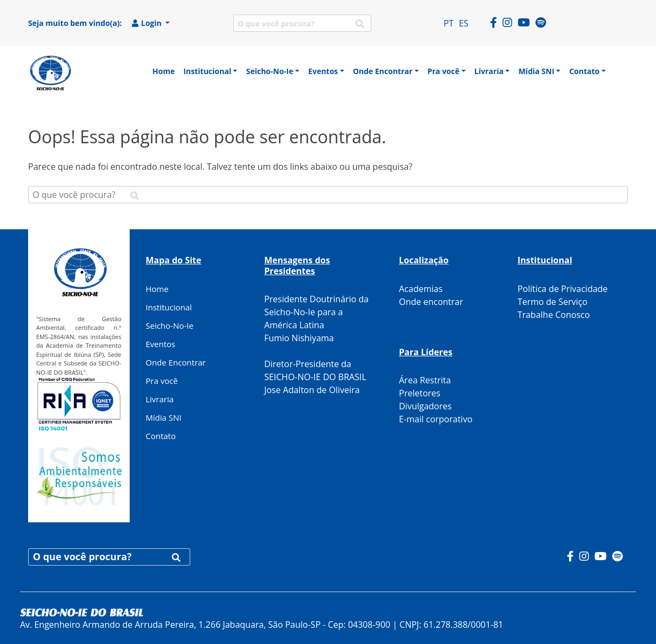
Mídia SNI (164, 417)
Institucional (169, 307)
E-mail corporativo (436, 419)
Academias (421, 289)
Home (157, 289)
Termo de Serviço (553, 302)
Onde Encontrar (176, 362)
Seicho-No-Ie (170, 326)
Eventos (161, 344)
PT (449, 23)
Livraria (160, 399)
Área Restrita (425, 380)
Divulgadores (425, 406)
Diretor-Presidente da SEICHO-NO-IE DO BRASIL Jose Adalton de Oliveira (315, 377)
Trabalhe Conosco (554, 315)
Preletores (420, 393)
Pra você (162, 381)
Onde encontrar (431, 302)
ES (464, 23)
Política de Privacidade (563, 289)
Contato (161, 436)
